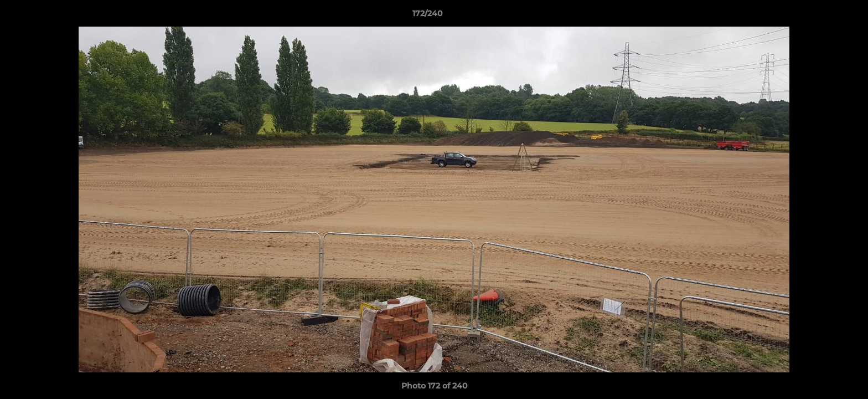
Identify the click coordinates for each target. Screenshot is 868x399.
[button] (821, 16)
